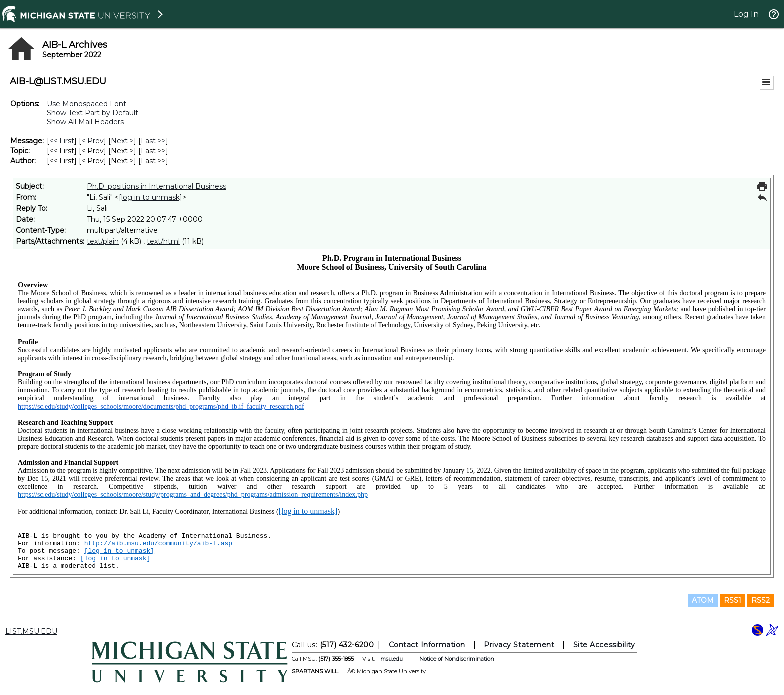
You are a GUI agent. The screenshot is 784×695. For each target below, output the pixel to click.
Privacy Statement (519, 645)
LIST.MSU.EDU (31, 631)
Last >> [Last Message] (153, 141)
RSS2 (761, 600)
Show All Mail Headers (85, 122)
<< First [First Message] (62, 141)
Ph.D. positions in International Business (157, 186)
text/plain (103, 241)
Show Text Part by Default (93, 113)
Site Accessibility (604, 645)
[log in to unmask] (151, 197)
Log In (746, 14)
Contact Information (427, 645)
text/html (163, 241)
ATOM (703, 600)
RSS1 (733, 600)
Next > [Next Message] (122, 141)
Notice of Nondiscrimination (457, 659)
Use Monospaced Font (87, 104)
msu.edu (392, 659)
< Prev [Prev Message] (93, 141)
